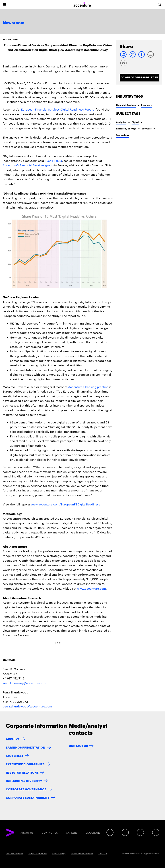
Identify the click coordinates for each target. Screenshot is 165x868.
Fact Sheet (15, 756)
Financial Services (126, 105)
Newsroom (14, 23)
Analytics (121, 122)
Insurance (147, 105)
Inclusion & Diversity (24, 781)
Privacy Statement (14, 853)
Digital (135, 122)
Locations (93, 833)
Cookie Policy (59, 853)
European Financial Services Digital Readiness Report (57, 109)
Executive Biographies (25, 764)
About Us (27, 833)
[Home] (82, 5)
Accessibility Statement (82, 853)
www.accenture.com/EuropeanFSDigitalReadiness (65, 504)
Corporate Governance (26, 789)
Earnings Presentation (26, 747)
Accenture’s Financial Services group (28, 165)
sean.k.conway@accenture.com (25, 683)
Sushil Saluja (53, 161)
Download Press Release (139, 77)
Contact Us (78, 746)
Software (147, 128)
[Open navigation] (5, 5)
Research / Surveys (126, 128)
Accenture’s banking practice (88, 387)
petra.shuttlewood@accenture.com (27, 706)
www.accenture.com (91, 588)
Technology (123, 135)
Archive (13, 739)
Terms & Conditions (38, 853)
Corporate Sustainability (28, 797)
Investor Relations (22, 772)
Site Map (103, 853)
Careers (72, 833)
